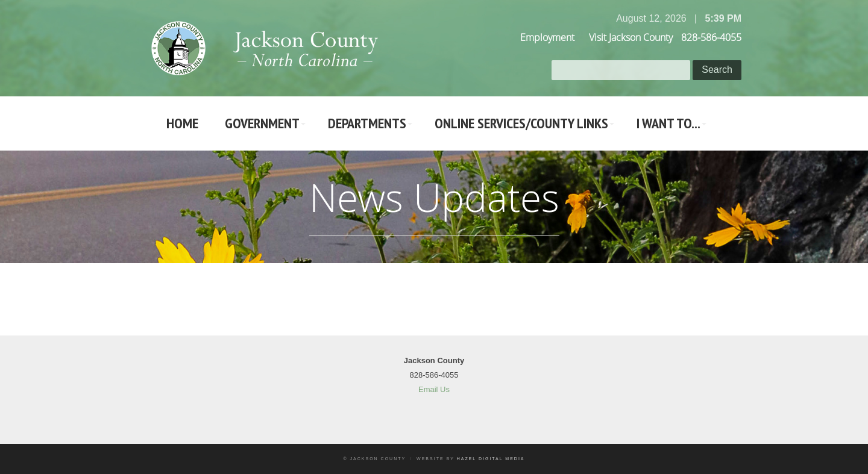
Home (182, 123)
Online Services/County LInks (521, 123)
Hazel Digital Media (491, 459)
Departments (367, 123)
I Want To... (668, 123)
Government (262, 123)
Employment (547, 37)
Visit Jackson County (631, 37)
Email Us (434, 389)
